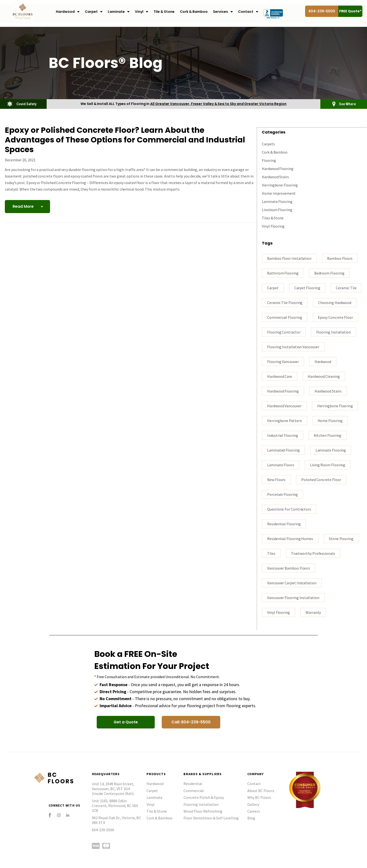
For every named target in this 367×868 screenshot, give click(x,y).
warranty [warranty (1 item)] (313, 612)
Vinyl (142, 12)
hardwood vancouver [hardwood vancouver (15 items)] (284, 406)
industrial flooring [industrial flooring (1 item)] (283, 435)
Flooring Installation (201, 804)
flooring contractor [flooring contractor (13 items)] (284, 332)
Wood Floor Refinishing (203, 811)
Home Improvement (279, 193)
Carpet (94, 12)
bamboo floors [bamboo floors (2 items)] (340, 258)
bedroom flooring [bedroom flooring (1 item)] (329, 273)
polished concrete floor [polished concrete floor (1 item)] (321, 479)
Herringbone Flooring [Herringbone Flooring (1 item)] (335, 406)
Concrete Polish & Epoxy (204, 797)
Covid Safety (26, 104)
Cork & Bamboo (194, 12)
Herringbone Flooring (280, 185)
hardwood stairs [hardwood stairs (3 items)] (328, 391)
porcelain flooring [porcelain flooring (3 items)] (283, 494)
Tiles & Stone (273, 218)
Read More (23, 206)
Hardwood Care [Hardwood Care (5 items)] (280, 376)
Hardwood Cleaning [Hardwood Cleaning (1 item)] (324, 376)
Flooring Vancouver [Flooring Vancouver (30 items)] (283, 361)
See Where (347, 104)
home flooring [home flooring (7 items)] (330, 420)
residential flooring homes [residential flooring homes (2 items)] (290, 538)
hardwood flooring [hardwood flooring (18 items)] (283, 391)
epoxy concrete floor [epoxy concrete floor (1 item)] (335, 317)
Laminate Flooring (277, 201)
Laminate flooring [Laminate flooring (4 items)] (331, 450)
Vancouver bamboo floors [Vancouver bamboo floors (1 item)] (289, 568)
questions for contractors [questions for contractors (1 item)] (289, 509)
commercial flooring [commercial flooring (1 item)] (285, 317)
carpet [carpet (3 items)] (273, 288)
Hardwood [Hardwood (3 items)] (323, 361)
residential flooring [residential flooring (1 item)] (284, 524)
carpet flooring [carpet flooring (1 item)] (307, 288)
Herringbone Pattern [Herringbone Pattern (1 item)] (284, 420)
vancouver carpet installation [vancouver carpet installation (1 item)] (292, 583)
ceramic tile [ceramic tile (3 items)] (346, 288)
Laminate (119, 12)
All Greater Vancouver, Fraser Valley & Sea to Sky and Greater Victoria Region (218, 104)
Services (223, 12)
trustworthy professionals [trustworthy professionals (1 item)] (313, 553)
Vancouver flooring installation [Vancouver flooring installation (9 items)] (293, 597)
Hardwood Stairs (275, 177)
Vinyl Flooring (273, 226)
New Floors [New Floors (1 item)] (276, 479)
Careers (254, 811)
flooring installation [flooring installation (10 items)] (334, 332)
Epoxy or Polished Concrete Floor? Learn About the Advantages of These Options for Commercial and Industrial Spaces (125, 140)
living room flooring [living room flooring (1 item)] (328, 465)
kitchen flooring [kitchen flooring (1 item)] (328, 435)
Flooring (269, 160)
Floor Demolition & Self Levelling (211, 818)
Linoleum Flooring (277, 209)
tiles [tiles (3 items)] (271, 553)
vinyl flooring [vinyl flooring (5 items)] (279, 612)
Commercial (194, 790)
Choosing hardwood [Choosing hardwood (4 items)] (335, 302)
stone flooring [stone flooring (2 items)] (341, 538)
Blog (251, 818)
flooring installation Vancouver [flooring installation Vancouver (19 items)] (293, 347)
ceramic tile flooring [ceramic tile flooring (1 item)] (285, 302)
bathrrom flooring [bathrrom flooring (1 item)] (283, 273)
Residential (193, 783)
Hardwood (68, 12)
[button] (126, 722)
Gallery (253, 804)
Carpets (268, 144)
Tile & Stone (164, 12)
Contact (248, 12)
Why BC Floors (259, 797)
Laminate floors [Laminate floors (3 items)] (281, 465)
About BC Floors (261, 790)
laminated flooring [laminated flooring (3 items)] (283, 450)
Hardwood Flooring (278, 168)
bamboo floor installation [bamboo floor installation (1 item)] (289, 258)
